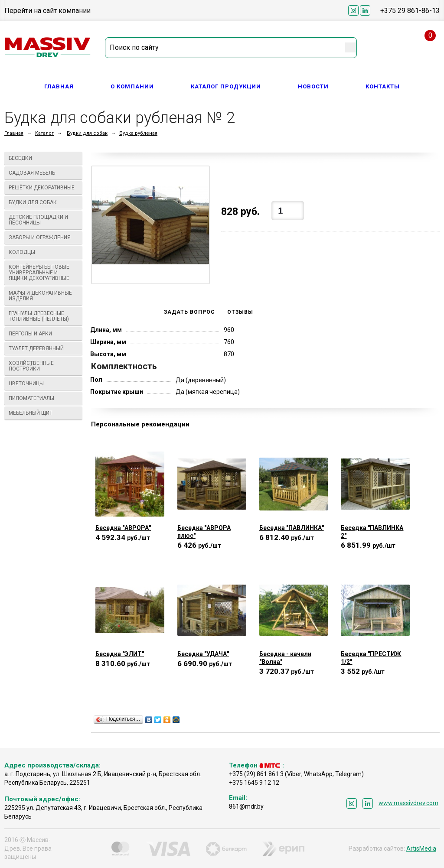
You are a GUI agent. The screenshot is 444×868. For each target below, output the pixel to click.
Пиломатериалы (44, 398)
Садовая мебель (44, 173)
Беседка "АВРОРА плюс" (204, 532)
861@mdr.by (246, 806)
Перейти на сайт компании (47, 11)
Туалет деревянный (44, 348)
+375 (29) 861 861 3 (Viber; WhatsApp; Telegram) (296, 774)
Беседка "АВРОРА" (123, 528)
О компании (132, 86)
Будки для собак (87, 133)
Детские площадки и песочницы (44, 220)
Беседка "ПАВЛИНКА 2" (372, 532)
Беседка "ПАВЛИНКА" (292, 528)
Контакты (383, 86)
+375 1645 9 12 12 (254, 783)
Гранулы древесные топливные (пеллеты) (44, 316)
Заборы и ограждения (44, 237)
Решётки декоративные (44, 188)
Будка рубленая (138, 133)
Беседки (44, 158)
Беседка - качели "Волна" (285, 658)
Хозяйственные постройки (44, 366)
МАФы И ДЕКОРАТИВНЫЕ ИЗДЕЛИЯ (44, 296)
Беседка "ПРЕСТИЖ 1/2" (371, 658)
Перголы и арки (44, 334)
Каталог (44, 133)
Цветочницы (44, 384)
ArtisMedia (421, 848)
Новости (313, 86)
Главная (59, 86)
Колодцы (44, 252)
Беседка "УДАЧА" (203, 654)
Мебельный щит (44, 413)
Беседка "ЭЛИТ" (120, 654)
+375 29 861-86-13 (410, 11)
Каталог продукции (226, 86)
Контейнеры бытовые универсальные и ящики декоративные (44, 273)
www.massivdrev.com (408, 803)
